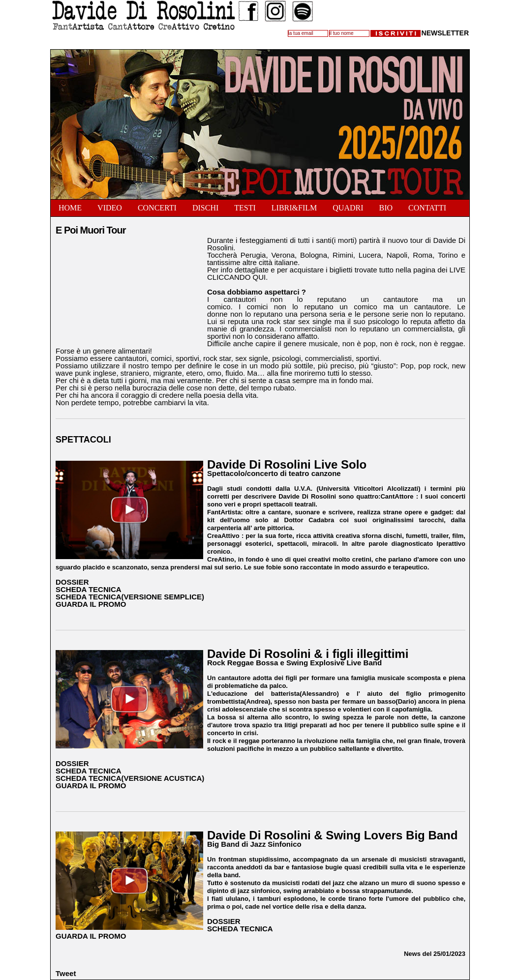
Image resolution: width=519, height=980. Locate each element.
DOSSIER (72, 582)
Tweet (66, 973)
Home (70, 208)
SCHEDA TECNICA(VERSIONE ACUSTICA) (130, 778)
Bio (386, 208)
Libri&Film (294, 208)
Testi (245, 208)
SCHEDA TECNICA (89, 589)
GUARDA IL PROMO (91, 604)
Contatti (427, 208)
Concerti (157, 208)
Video (110, 208)
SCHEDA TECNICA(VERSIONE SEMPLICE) (130, 597)
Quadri (348, 208)
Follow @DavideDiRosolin (273, 40)
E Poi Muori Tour (91, 230)
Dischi (205, 208)
